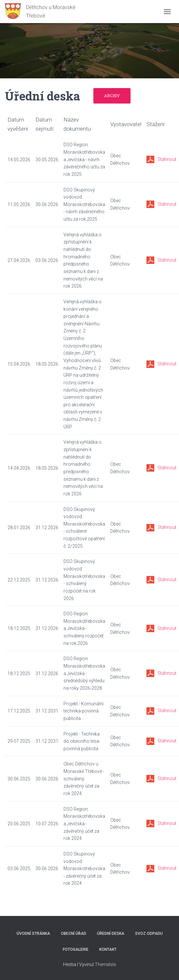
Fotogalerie (76, 949)
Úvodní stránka (33, 934)
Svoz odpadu (149, 934)
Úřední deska (111, 934)
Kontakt (108, 949)
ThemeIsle (105, 964)
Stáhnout (167, 159)
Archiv (112, 96)
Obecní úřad (74, 934)
